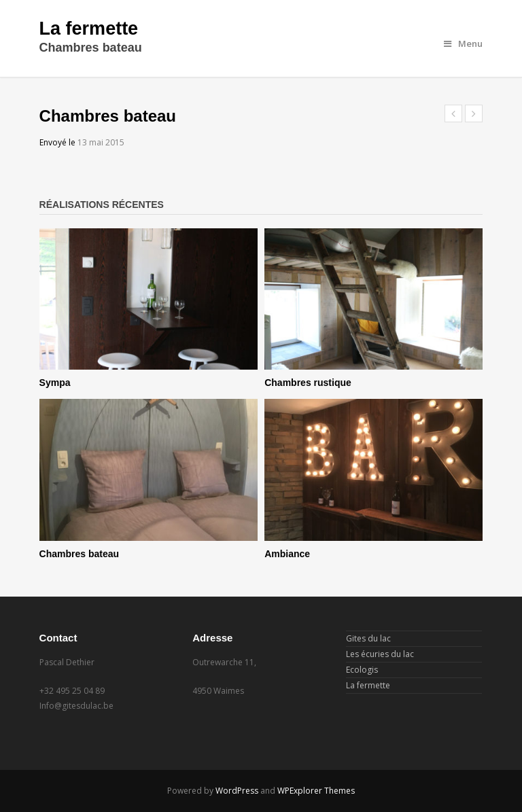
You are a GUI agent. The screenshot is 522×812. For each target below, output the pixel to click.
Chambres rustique (308, 383)
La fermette (89, 29)
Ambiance (287, 554)
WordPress (237, 791)
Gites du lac (368, 638)
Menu (463, 43)
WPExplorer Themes (316, 791)
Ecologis (362, 670)
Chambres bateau (79, 554)
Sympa (55, 383)
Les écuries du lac (380, 654)
